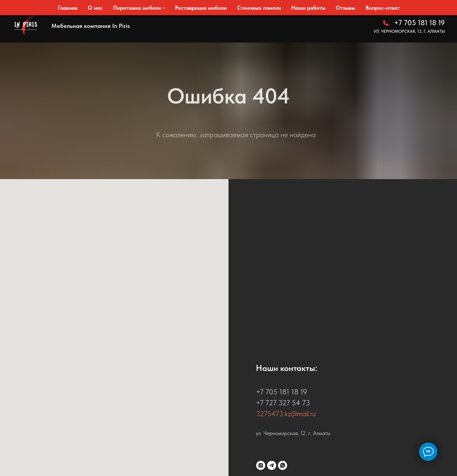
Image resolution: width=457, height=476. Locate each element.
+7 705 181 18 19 (419, 23)
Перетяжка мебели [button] (137, 8)
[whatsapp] (283, 465)
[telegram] (272, 465)
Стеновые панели (259, 8)
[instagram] (261, 465)
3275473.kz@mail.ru (286, 414)
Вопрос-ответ (383, 8)
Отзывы (345, 8)
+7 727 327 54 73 (283, 403)
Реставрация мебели (201, 8)
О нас (95, 8)
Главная (68, 8)
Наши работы (308, 8)
